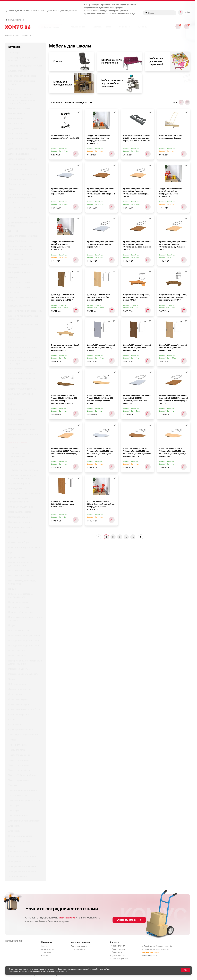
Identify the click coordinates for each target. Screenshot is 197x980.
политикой (48, 972)
